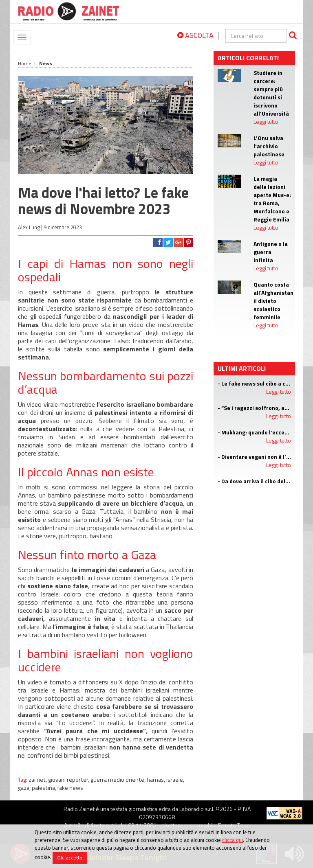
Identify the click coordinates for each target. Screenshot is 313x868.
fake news (70, 788)
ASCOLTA (195, 35)
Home (25, 63)
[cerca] (256, 36)
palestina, (45, 788)
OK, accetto (70, 858)
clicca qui (233, 840)
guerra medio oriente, (119, 780)
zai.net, (38, 780)
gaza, (25, 788)
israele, (175, 780)
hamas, (156, 780)
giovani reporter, (69, 780)
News (46, 63)
